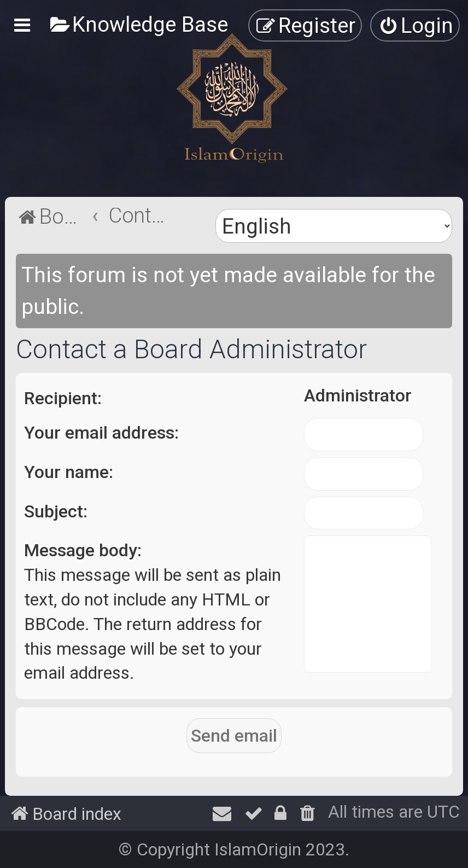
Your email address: (101, 433)
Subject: (56, 511)
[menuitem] (139, 24)
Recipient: (63, 398)
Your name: (69, 472)
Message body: (83, 550)
